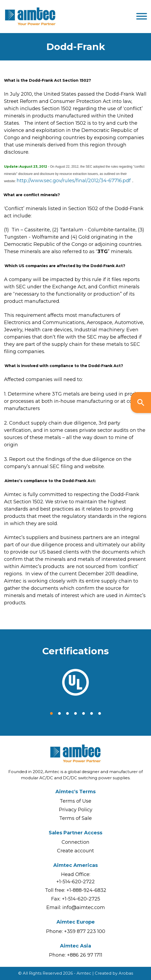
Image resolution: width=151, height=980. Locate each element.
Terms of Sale (76, 818)
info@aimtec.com (84, 907)
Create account (76, 851)
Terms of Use (76, 801)
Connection (76, 842)
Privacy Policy (76, 810)
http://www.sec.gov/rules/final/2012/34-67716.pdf (74, 181)
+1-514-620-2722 (76, 882)
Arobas (126, 973)
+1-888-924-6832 (86, 890)
